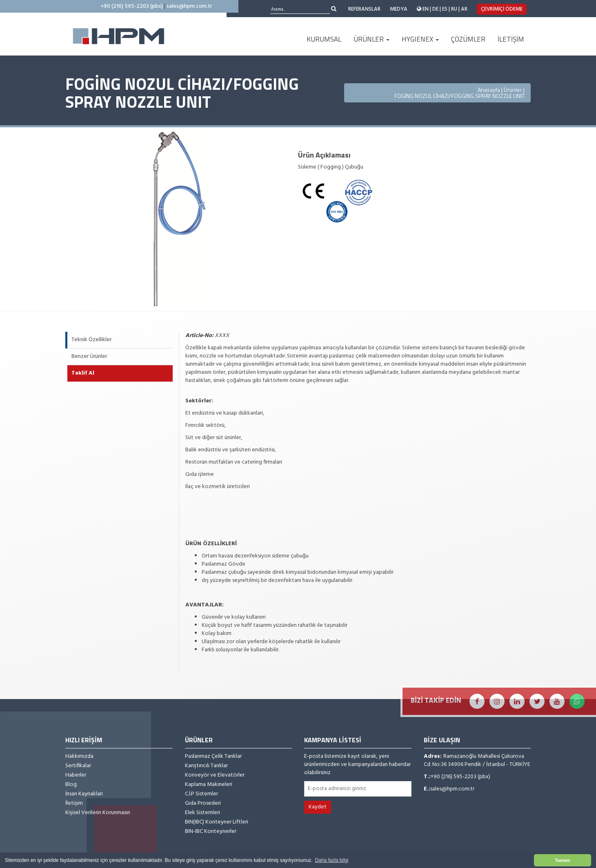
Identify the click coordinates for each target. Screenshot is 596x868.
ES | (446, 9)
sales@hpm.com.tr (189, 6)
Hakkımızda (79, 757)
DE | (437, 9)
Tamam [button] (562, 860)
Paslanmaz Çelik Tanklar (213, 757)
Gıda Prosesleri (203, 804)
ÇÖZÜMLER (468, 39)
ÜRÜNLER (371, 39)
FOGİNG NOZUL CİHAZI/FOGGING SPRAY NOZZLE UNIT (459, 96)
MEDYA (399, 9)
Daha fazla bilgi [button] (331, 860)
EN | (427, 9)
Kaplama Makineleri (209, 785)
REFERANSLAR (364, 9)
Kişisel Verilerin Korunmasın (98, 813)
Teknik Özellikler (91, 340)
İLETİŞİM (511, 39)
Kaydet (318, 807)
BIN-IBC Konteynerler (211, 832)
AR (464, 9)
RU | (455, 9)
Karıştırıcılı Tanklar (206, 766)
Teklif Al (83, 373)
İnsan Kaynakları (84, 794)
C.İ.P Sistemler (201, 794)
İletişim (74, 804)
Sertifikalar (78, 766)
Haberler (76, 775)
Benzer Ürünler (89, 356)
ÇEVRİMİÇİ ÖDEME (502, 9)
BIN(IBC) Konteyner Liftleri (217, 822)
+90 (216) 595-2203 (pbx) (132, 6)
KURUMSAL (324, 39)
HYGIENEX (420, 39)
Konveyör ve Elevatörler (215, 775)
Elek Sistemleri (202, 813)
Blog (71, 785)
